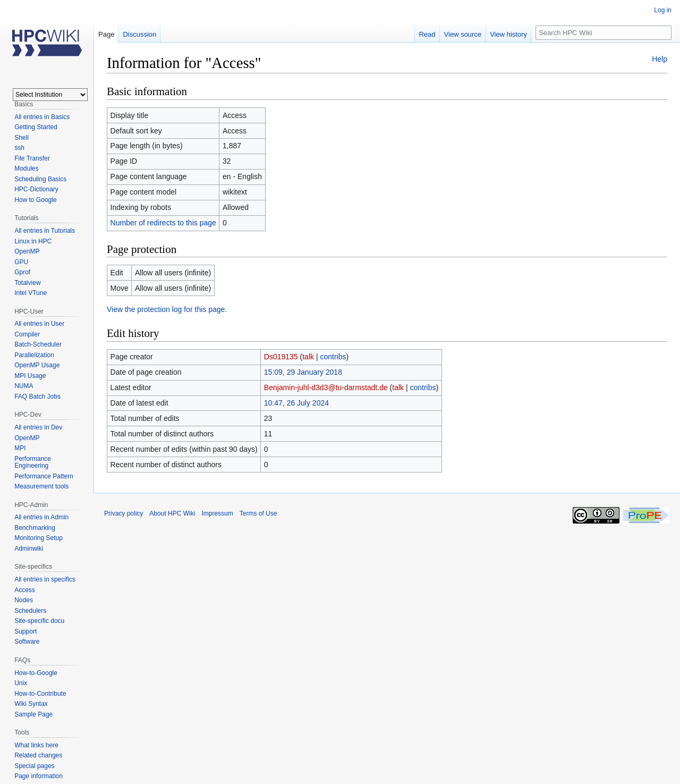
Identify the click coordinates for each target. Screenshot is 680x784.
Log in (663, 10)
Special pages (34, 766)
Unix (21, 683)
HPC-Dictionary (36, 189)
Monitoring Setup (39, 538)
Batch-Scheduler (38, 344)
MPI (20, 448)
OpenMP (27, 251)
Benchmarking (35, 528)
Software (27, 642)
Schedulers (30, 611)
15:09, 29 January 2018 (303, 372)
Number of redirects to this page (163, 223)
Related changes (38, 755)
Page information (39, 776)
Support (25, 631)
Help (660, 59)
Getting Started (36, 127)
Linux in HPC (33, 241)
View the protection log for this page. (167, 309)
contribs (333, 357)
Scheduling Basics (40, 179)
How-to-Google (36, 673)
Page (106, 34)
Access (25, 590)
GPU (21, 262)
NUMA (24, 386)
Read (427, 34)
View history (508, 34)
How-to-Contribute (40, 694)
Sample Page (33, 714)
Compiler (27, 334)
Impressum (217, 513)
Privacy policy (124, 513)
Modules (26, 168)
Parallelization (34, 355)
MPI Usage (30, 376)
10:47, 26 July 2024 (296, 403)
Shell (22, 138)
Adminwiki (29, 549)
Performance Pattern (44, 476)
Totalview (27, 283)
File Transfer (32, 158)
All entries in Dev (38, 427)
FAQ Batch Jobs (37, 397)
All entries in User (39, 324)
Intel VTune (31, 293)
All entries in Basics (42, 117)
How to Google (35, 200)
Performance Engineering (33, 462)
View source (463, 34)
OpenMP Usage (37, 365)
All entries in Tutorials (45, 231)
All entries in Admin (41, 517)
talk (308, 357)
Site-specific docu (39, 621)
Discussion (139, 34)
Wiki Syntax (31, 704)
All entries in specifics (45, 579)
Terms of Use (258, 513)
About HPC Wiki (172, 513)
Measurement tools (41, 486)
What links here (36, 745)
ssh (19, 148)
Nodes (24, 600)
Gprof (22, 272)
